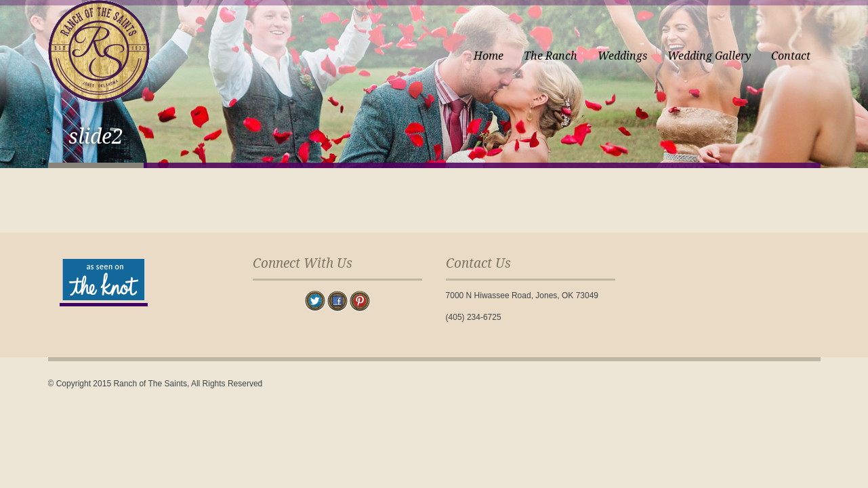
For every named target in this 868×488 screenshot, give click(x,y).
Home (489, 56)
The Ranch (551, 56)
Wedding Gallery (709, 56)
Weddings (622, 56)
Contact (791, 56)
